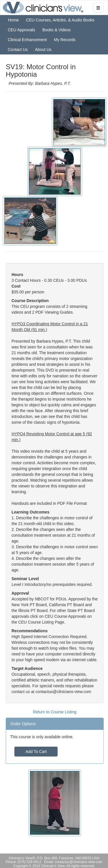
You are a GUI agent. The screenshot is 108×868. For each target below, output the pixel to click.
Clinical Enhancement (27, 40)
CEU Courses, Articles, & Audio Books (60, 20)
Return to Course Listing (55, 712)
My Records (65, 40)
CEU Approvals (21, 30)
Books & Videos (57, 30)
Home (13, 20)
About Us (43, 50)
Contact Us (18, 50)
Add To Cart (36, 752)
